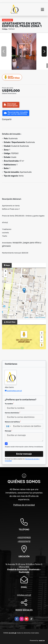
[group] (24, 51)
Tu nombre (9, 404)
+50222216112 (24, 541)
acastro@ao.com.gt (14, 391)
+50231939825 (24, 538)
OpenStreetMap (40, 317)
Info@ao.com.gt (24, 595)
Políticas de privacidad (24, 505)
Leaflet (26, 317)
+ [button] (6, 271)
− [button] (6, 275)
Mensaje (8, 431)
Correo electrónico (12, 413)
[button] (18, 67)
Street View (12, 77)
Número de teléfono (13, 422)
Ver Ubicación (23, 340)
